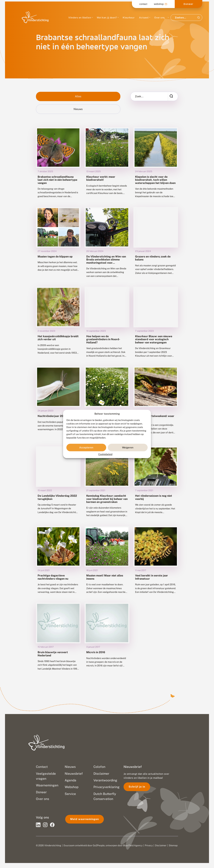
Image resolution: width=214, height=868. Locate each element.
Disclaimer (161, 845)
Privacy (149, 845)
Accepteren (86, 447)
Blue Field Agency (133, 845)
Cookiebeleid (105, 454)
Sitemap (173, 845)
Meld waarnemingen (85, 819)
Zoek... (139, 96)
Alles (78, 96)
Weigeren (128, 447)
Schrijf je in (137, 787)
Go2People (99, 845)
